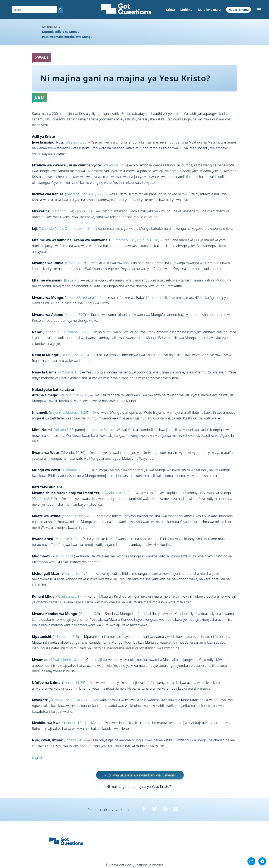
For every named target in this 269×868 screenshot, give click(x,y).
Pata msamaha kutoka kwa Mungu (67, 37)
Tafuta (170, 10)
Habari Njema (239, 10)
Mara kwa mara (209, 10)
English (38, 757)
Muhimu (186, 10)
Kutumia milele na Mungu (61, 32)
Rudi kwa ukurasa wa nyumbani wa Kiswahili (140, 775)
